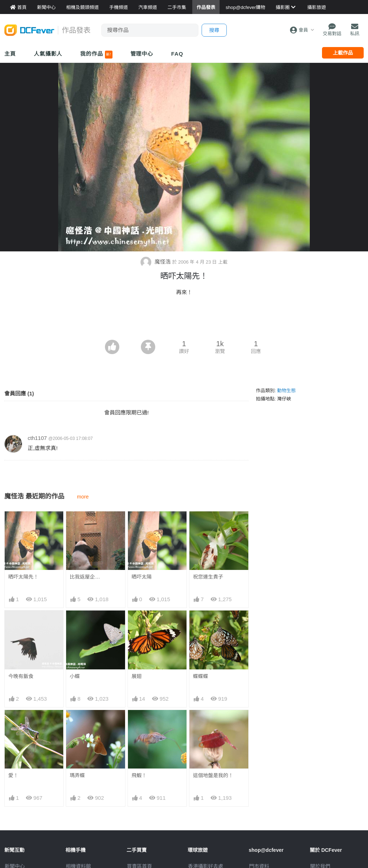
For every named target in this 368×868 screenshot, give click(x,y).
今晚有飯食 (21, 676)
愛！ (13, 775)
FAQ (177, 54)
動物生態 (286, 391)
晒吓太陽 (142, 577)
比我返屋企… (85, 577)
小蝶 (75, 676)
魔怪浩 (156, 262)
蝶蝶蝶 (201, 676)
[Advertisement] (184, 320)
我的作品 (96, 55)
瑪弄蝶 (77, 775)
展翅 (137, 676)
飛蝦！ (139, 775)
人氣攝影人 (48, 54)
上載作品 (343, 53)
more (83, 497)
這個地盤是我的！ (213, 775)
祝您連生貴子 (208, 577)
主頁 (10, 54)
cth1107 (37, 438)
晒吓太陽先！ (23, 577)
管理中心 (142, 54)
